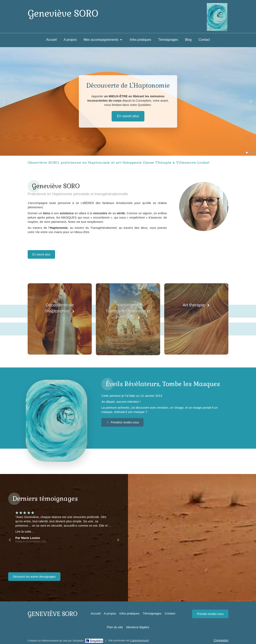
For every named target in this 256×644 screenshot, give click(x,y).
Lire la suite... (24, 531)
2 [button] (250, 153)
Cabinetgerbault (139, 640)
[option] (128, 101)
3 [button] (253, 153)
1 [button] (247, 153)
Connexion (221, 640)
